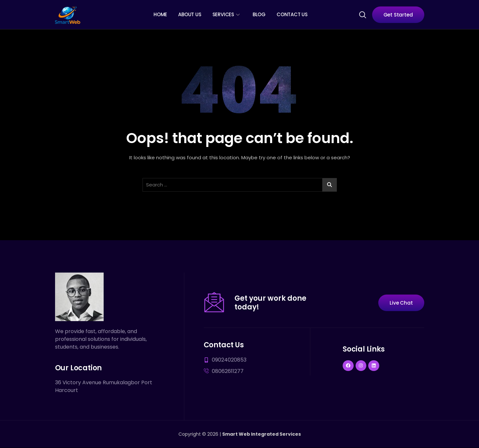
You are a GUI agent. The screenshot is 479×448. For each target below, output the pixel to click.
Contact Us (292, 14)
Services (226, 14)
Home (160, 14)
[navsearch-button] (362, 14)
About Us (190, 14)
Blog (259, 14)
